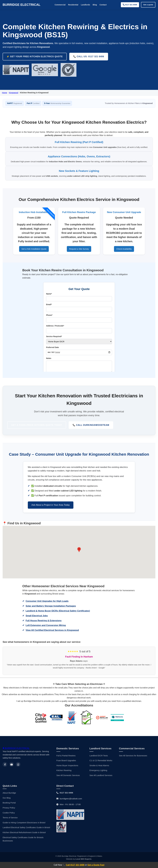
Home (4, 93)
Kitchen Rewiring (64, 775)
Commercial (60, 5)
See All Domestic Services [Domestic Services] (68, 780)
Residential (73, 5)
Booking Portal (9, 808)
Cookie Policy (9, 818)
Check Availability (124, 253)
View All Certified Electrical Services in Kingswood (52, 636)
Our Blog (7, 803)
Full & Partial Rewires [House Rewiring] (66, 760)
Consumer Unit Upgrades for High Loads (47, 607)
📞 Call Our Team (92, 431)
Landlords (86, 5)
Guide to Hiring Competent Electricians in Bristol (24, 828)
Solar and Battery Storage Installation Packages (51, 612)
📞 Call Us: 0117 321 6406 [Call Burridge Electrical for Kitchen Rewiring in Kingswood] (89, 57)
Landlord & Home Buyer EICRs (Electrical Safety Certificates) (58, 617)
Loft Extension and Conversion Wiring (46, 631)
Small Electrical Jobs (37, 621)
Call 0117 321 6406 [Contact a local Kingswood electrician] (75, 865)
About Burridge (9, 798)
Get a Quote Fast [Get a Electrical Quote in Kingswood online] (96, 865)
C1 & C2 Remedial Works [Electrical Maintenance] (101, 765)
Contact (103, 5)
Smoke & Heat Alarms (99, 770)
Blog (95, 5)
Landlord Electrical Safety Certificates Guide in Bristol (26, 832)
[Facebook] (5, 769)
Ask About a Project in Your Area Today (51, 511)
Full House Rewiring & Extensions (44, 626)
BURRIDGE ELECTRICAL (22, 5)
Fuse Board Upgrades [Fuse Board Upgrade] (66, 765)
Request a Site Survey (79, 253)
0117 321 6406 (130, 5)
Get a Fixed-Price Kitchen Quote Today (37, 430)
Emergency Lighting (98, 775)
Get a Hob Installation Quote (34, 253)
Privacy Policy (9, 813)
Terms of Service (10, 823)
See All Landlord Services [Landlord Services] (101, 780)
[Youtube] (12, 769)
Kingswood (13, 93)
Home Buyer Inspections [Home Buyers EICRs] (67, 770)
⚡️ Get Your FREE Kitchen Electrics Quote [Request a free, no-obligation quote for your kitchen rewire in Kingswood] (35, 57)
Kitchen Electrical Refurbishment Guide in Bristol (24, 837)
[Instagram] (18, 769)
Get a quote (148, 5)
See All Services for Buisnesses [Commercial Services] (133, 760)
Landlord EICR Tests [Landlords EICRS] (99, 760)
